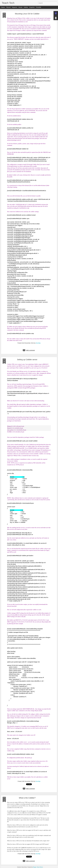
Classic (3, 7)
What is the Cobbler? (27, 798)
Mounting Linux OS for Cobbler (27, 14)
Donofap (38, 343)
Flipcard (8, 7)
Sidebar (26, 7)
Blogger (35, 867)
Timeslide (38, 7)
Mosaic (20, 7)
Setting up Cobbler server (27, 360)
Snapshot (32, 7)
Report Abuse (40, 867)
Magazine (15, 7)
